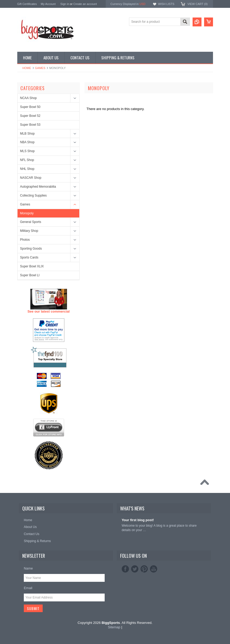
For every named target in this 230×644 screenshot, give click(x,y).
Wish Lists (166, 4)
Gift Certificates (27, 4)
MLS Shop (27, 151)
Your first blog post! (138, 520)
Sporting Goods (31, 249)
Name (28, 568)
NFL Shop (27, 160)
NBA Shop (27, 142)
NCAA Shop (29, 98)
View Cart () (197, 4)
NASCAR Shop (31, 178)
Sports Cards (29, 257)
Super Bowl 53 (30, 125)
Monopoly (27, 213)
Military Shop (29, 231)
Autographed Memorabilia (38, 187)
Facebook (125, 569)
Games (40, 68)
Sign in (65, 4)
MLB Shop (27, 134)
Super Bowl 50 (30, 107)
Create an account (85, 4)
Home (27, 68)
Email (28, 588)
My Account (48, 4)
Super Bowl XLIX (32, 266)
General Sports (31, 222)
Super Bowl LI (30, 275)
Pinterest (144, 569)
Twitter (135, 569)
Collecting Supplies (33, 195)
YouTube (154, 569)
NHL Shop (27, 169)
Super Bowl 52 (30, 116)
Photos (25, 240)
